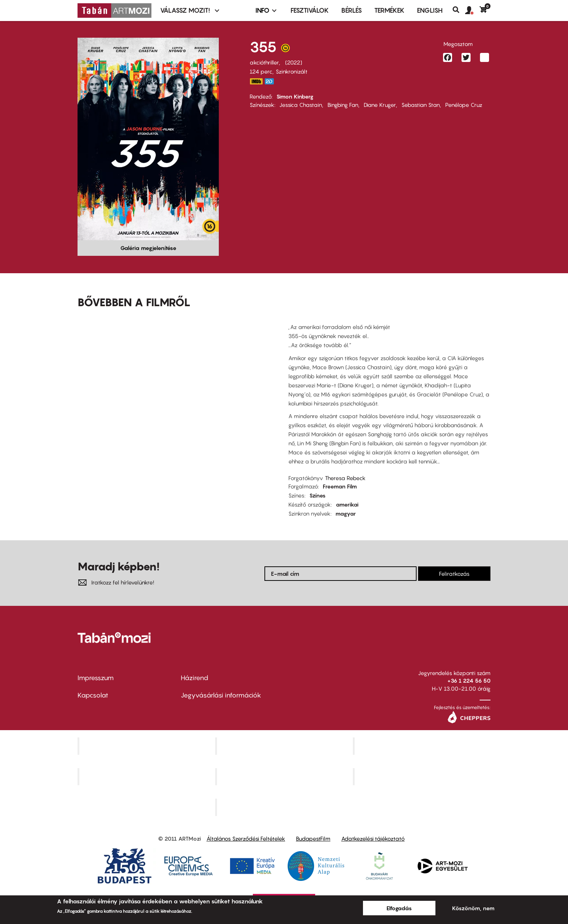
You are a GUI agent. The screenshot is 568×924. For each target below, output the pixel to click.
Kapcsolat (93, 695)
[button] (472, 11)
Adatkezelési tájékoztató (373, 838)
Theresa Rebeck (345, 478)
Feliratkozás (454, 574)
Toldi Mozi (285, 807)
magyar (346, 513)
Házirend (195, 678)
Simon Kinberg (295, 96)
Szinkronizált (292, 71)
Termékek (389, 10)
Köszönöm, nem (473, 908)
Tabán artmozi (422, 777)
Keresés (459, 10)
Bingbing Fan (343, 105)
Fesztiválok (310, 10)
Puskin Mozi (147, 777)
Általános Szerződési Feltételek (246, 838)
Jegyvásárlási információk (221, 695)
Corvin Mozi (147, 746)
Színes (318, 495)
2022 (294, 62)
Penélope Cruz (464, 105)
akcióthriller (264, 62)
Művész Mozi (423, 746)
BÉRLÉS (352, 10)
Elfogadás (399, 908)
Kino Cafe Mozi (285, 746)
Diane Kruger (380, 105)
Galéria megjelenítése (148, 248)
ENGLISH (430, 10)
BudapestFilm (313, 838)
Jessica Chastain (301, 105)
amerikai (347, 504)
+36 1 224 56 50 (469, 680)
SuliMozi (285, 777)
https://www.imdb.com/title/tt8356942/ (256, 81)
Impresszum (96, 678)
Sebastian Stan (421, 105)
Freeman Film (340, 486)
